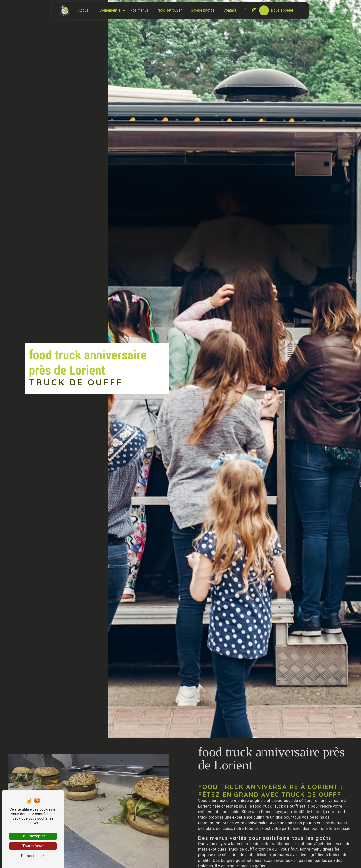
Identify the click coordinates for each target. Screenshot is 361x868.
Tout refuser (33, 846)
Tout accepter (33, 836)
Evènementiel (110, 10)
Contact (230, 10)
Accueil (84, 10)
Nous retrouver (170, 10)
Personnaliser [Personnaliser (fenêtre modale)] (33, 856)
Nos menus (139, 10)
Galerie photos (203, 10)
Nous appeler (282, 10)
